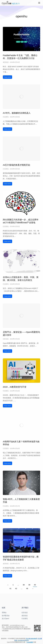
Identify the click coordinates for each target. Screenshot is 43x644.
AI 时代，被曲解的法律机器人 (17, 113)
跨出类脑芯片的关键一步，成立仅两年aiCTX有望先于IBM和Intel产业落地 (21, 221)
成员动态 (6, 62)
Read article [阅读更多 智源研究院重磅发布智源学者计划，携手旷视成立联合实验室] (7, 576)
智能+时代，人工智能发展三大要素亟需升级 (21, 501)
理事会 (4, 613)
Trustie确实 (30, 642)
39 (29, 585)
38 (24, 585)
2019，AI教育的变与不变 (15, 387)
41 (10, 589)
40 (35, 585)
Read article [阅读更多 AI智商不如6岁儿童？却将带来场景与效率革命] (7, 463)
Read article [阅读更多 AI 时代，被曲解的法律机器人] (7, 129)
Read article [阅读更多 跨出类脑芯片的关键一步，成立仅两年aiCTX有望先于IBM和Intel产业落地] (7, 241)
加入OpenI (6, 619)
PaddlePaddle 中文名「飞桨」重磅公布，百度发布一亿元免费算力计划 (20, 57)
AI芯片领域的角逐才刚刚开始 (16, 165)
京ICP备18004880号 (32, 639)
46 (27, 589)
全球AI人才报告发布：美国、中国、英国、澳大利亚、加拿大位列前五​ (21, 279)
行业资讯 (6, 117)
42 (16, 589)
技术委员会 (6, 616)
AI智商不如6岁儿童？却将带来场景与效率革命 (21, 443)
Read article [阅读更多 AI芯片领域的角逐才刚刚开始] (7, 184)
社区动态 (6, 339)
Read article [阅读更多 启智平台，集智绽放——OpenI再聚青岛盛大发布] (7, 351)
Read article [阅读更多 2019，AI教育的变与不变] (7, 406)
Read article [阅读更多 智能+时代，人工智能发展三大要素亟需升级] (7, 521)
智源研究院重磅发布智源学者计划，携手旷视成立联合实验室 (21, 558)
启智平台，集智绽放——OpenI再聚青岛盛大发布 (21, 334)
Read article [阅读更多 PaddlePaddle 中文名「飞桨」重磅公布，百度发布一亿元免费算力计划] (7, 77)
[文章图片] (21, 39)
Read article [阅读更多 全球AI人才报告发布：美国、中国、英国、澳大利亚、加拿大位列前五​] (7, 296)
